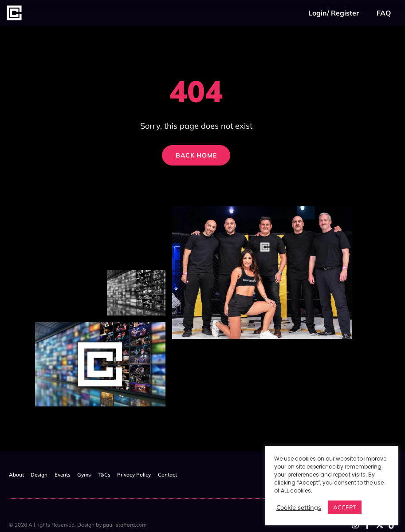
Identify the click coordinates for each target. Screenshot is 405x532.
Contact (182, 475)
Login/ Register (334, 13)
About (16, 475)
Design (41, 475)
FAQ (384, 13)
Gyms (91, 475)
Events (67, 475)
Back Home (193, 158)
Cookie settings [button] (299, 508)
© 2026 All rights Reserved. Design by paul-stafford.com (78, 524)
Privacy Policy (146, 475)
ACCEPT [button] (345, 507)
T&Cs (114, 475)
